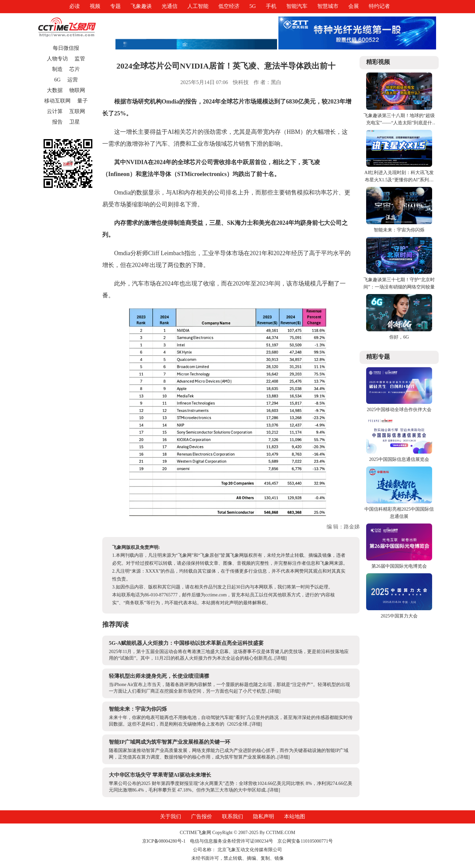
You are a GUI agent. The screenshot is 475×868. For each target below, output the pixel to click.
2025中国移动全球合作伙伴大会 (399, 410)
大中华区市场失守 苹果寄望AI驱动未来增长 (160, 775)
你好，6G (399, 337)
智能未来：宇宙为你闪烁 (138, 709)
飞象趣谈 (141, 6)
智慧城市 (328, 6)
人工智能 (198, 6)
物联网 (77, 90)
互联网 (77, 111)
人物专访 (57, 59)
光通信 (170, 6)
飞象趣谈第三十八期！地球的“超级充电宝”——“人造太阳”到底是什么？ (399, 123)
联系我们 (233, 816)
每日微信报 (66, 48)
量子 (82, 101)
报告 (57, 122)
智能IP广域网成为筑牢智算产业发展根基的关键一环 (170, 742)
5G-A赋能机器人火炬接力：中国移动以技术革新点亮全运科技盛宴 (186, 643)
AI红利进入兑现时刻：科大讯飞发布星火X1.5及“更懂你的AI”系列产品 (399, 180)
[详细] (281, 658)
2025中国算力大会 (399, 616)
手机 (271, 6)
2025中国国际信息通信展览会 (399, 459)
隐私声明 (264, 816)
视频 (95, 6)
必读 (75, 6)
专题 (115, 6)
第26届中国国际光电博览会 (399, 566)
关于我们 (171, 816)
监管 (80, 59)
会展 (354, 6)
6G (57, 80)
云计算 (55, 111)
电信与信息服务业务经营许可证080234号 (232, 841)
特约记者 (379, 6)
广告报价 (202, 816)
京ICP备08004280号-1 (164, 841)
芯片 (75, 69)
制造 (57, 69)
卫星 (75, 122)
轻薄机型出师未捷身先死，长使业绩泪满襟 (159, 676)
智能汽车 (297, 6)
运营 (73, 80)
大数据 (55, 90)
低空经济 (229, 6)
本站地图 (295, 816)
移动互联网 (57, 101)
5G (253, 6)
